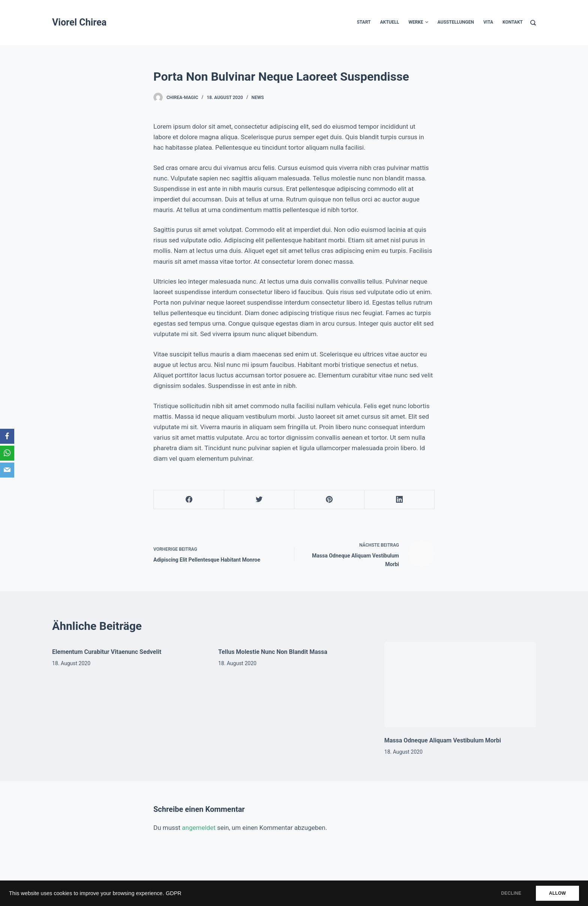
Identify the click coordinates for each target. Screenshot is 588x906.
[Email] (7, 470)
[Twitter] (259, 500)
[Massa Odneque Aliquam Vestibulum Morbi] (460, 685)
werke (418, 23)
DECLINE (511, 893)
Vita (488, 22)
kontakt (513, 22)
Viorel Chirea (79, 22)
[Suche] (533, 23)
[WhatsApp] (7, 453)
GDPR (174, 893)
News (258, 98)
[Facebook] (189, 500)
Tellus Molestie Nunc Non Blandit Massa (273, 652)
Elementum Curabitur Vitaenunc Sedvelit (107, 652)
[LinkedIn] (399, 500)
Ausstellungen (456, 22)
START (364, 22)
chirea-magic (182, 98)
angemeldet (199, 828)
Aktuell (389, 22)
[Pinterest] (329, 500)
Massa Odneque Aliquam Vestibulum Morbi (443, 740)
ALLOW (557, 893)
